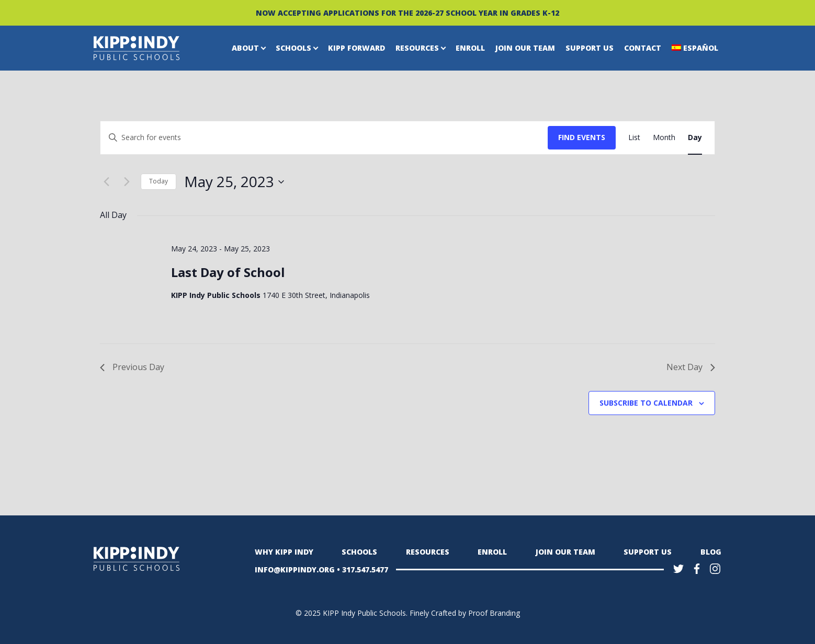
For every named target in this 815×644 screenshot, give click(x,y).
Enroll (470, 48)
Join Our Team (525, 48)
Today (159, 181)
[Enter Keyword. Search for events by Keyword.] (324, 138)
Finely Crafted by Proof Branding (465, 613)
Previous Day (132, 367)
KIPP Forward (356, 48)
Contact (643, 48)
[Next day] (127, 182)
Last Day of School (228, 272)
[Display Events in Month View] (664, 138)
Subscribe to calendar (646, 403)
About (245, 48)
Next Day (691, 367)
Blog (711, 552)
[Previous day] (106, 182)
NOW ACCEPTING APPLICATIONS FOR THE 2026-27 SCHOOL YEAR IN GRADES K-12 (407, 13)
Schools (293, 48)
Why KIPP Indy (284, 552)
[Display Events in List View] (634, 138)
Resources (417, 48)
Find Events (582, 137)
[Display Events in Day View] (695, 138)
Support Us (590, 48)
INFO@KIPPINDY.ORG (295, 570)
